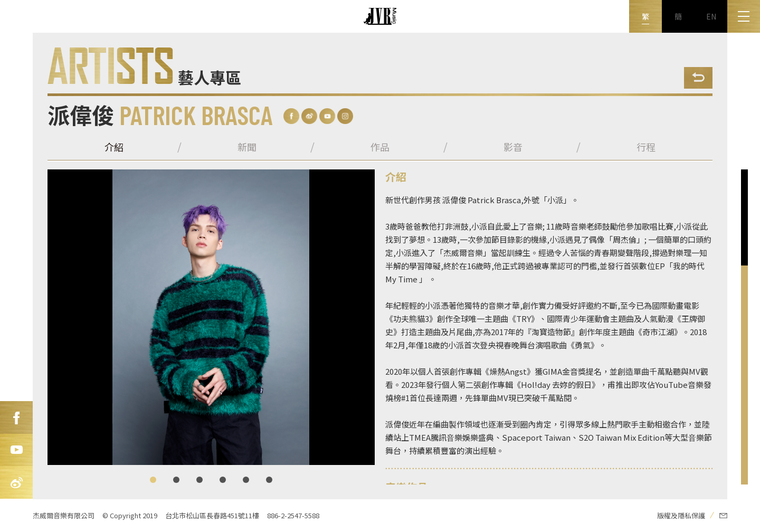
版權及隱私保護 (681, 515)
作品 (380, 147)
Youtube (16, 450)
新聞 (247, 147)
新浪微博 (16, 483)
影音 (513, 147)
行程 (646, 147)
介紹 (114, 147)
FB (16, 417)
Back (698, 78)
